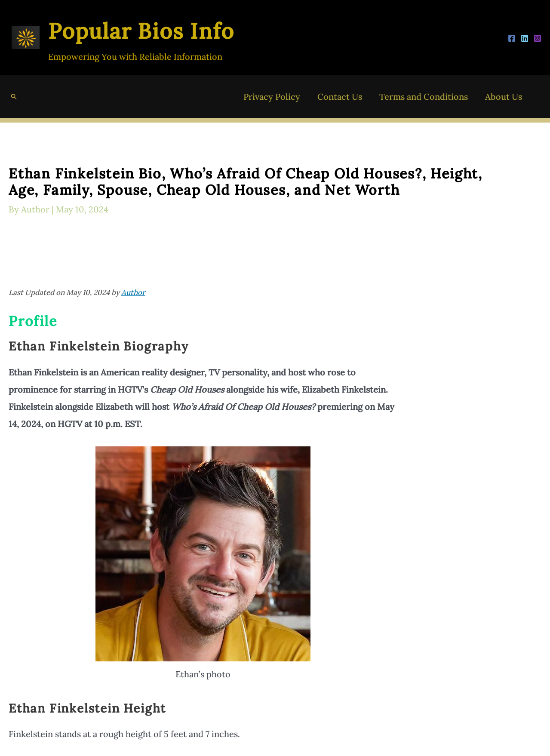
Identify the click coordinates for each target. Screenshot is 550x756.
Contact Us (340, 97)
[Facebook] (512, 38)
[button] (14, 97)
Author (133, 292)
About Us (504, 97)
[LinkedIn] (525, 38)
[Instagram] (538, 38)
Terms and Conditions (424, 97)
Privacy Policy (272, 97)
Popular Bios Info (141, 31)
